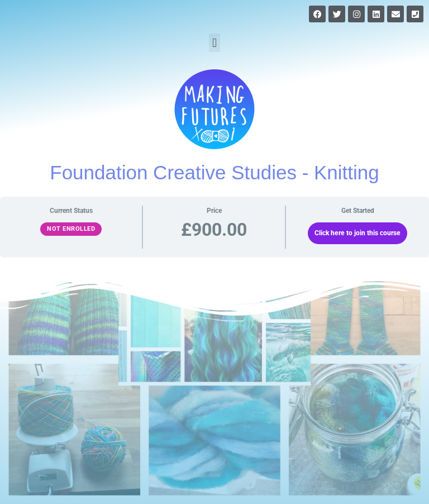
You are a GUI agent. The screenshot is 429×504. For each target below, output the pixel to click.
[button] (214, 43)
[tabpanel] (214, 232)
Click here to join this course (357, 233)
